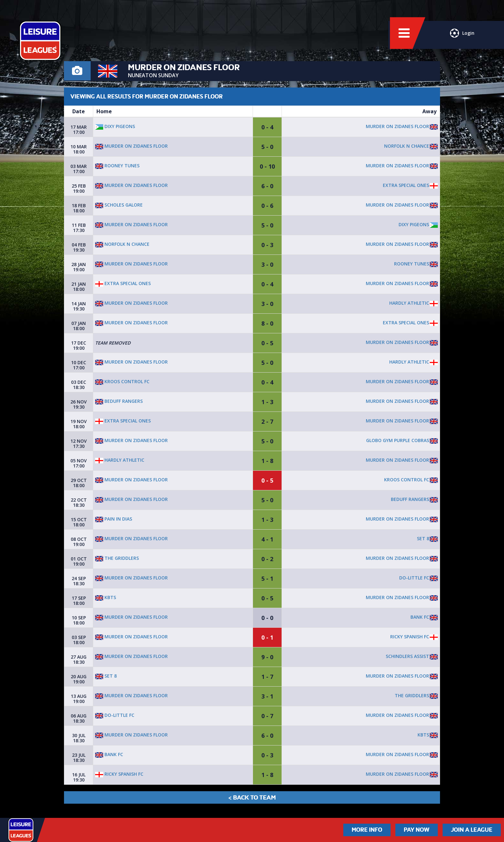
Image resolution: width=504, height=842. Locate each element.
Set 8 (423, 538)
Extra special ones (406, 185)
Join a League (472, 830)
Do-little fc (414, 578)
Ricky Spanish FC (410, 637)
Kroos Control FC (122, 381)
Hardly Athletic (409, 303)
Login (462, 37)
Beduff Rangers (119, 401)
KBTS (106, 597)
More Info (367, 830)
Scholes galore (119, 205)
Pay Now (417, 830)
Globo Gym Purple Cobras (398, 440)
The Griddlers (117, 558)
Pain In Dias (114, 519)
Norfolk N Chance (407, 146)
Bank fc (420, 617)
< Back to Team (252, 797)
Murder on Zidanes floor (397, 126)
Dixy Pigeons (115, 126)
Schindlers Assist (407, 656)
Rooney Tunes (117, 166)
